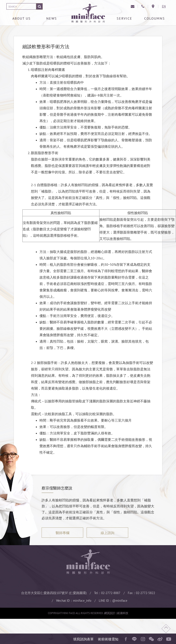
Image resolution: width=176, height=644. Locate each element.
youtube (169, 639)
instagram (143, 639)
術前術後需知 (108, 639)
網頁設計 (110, 613)
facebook (126, 639)
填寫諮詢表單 (83, 639)
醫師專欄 (63, 533)
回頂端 (166, 629)
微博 (160, 639)
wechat (151, 639)
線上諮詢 (108, 533)
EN (164, 6)
